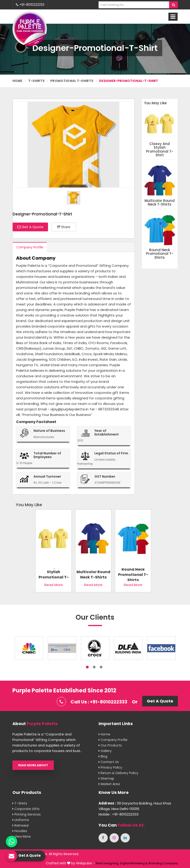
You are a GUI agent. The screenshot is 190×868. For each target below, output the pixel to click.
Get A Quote (30, 227)
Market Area (109, 784)
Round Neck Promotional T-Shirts (160, 254)
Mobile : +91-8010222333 (119, 814)
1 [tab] (87, 667)
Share (64, 227)
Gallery (105, 751)
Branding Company (163, 863)
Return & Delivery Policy (118, 773)
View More (22, 836)
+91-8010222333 (30, 5)
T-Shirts (36, 81)
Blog (103, 756)
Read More (54, 585)
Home (17, 81)
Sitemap (106, 778)
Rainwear (21, 825)
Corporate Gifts (26, 809)
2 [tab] (94, 667)
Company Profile (30, 247)
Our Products (110, 745)
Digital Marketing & (134, 863)
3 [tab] (101, 667)
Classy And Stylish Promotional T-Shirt (160, 150)
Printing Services (27, 814)
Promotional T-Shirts (72, 81)
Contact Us (109, 762)
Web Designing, (107, 863)
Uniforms (21, 820)
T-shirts (20, 803)
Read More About (33, 765)
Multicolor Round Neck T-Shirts (160, 203)
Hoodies (20, 831)
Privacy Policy (110, 767)
